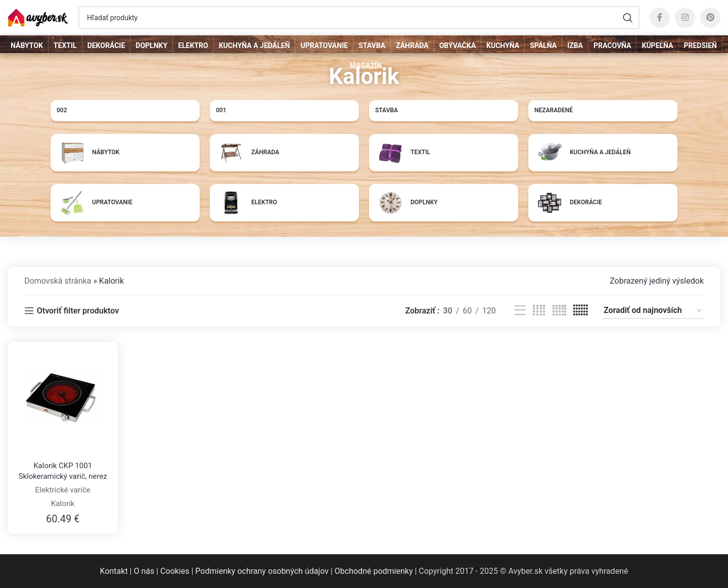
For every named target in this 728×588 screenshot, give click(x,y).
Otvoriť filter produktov (78, 311)
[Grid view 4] (539, 311)
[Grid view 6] (580, 311)
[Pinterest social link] (710, 18)
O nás (144, 571)
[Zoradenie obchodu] (653, 311)
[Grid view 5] (559, 311)
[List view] (520, 311)
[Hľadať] (359, 18)
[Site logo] (38, 17)
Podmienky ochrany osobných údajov (262, 571)
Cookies (175, 571)
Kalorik (63, 504)
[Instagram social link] (685, 18)
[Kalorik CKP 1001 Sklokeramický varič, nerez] (63, 397)
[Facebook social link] (660, 18)
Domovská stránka (58, 281)
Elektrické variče (63, 490)
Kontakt (114, 571)
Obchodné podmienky (374, 571)
